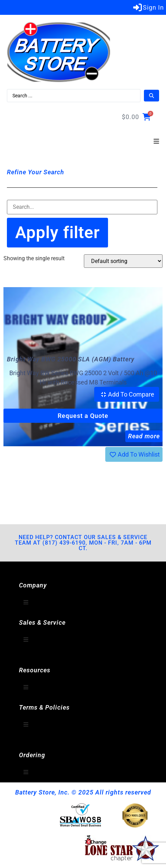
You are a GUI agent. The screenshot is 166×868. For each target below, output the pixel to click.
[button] (156, 142)
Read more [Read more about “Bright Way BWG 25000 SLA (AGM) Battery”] (144, 436)
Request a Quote (83, 416)
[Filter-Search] (82, 207)
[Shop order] (123, 261)
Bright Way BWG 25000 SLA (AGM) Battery (71, 359)
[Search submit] (152, 96)
